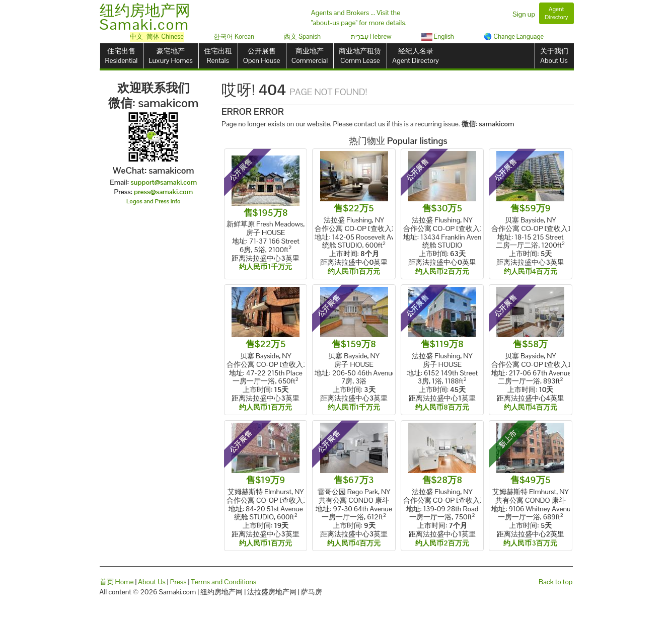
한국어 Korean (234, 36)
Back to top (555, 582)
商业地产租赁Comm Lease (360, 56)
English (438, 36)
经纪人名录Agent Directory (416, 56)
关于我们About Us (554, 56)
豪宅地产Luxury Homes (170, 56)
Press (178, 582)
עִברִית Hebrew (371, 36)
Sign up (524, 14)
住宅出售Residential (122, 56)
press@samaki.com (163, 192)
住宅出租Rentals (218, 56)
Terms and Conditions (223, 582)
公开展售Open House (262, 56)
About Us (152, 582)
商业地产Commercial (310, 56)
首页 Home (117, 582)
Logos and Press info (154, 201)
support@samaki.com (164, 182)
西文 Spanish (302, 36)
